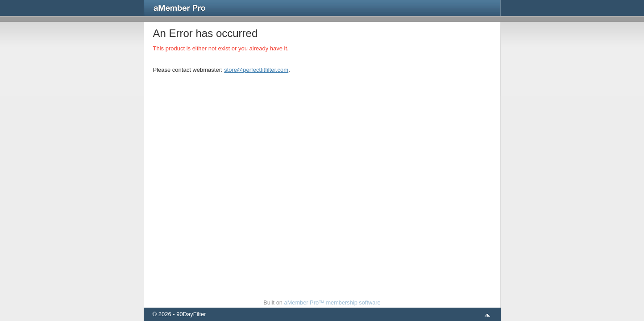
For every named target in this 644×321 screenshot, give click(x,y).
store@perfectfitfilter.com (256, 70)
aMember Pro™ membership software (332, 302)
